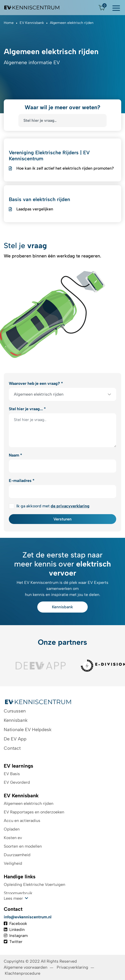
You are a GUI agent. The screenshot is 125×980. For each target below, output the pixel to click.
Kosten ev (13, 838)
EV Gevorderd (17, 782)
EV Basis (12, 774)
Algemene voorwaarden (26, 967)
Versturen (62, 519)
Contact (12, 748)
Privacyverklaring (72, 967)
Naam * (15, 455)
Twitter (13, 942)
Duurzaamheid (17, 855)
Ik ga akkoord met (53, 506)
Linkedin (14, 930)
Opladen (12, 829)
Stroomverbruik (18, 893)
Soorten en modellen (23, 846)
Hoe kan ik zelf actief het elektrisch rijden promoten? (65, 168)
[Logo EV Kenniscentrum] (32, 8)
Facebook (15, 924)
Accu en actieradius (22, 821)
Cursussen (15, 711)
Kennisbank (62, 607)
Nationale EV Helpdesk (28, 730)
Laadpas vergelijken (35, 209)
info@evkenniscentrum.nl (28, 917)
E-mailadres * (22, 481)
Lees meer (13, 898)
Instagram (16, 936)
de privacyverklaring (70, 506)
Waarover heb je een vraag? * (36, 383)
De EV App (15, 739)
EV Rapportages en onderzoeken (34, 812)
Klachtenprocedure (23, 973)
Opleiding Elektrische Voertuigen (35, 884)
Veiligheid (13, 863)
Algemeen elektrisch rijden (29, 803)
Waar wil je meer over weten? (62, 107)
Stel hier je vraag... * (27, 409)
